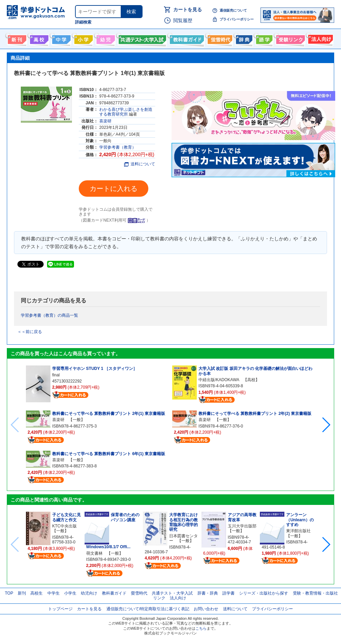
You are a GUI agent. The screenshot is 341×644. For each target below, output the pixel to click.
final (56, 375)
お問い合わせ (206, 609)
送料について (140, 164)
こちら (201, 628)
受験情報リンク (290, 38)
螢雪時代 (219, 38)
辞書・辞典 (208, 593)
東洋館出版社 (298, 531)
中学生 (54, 593)
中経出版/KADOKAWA (219, 380)
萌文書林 (94, 553)
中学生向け (61, 38)
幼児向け (105, 38)
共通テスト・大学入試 (142, 38)
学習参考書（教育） (118, 147)
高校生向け (38, 38)
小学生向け (83, 38)
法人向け (320, 38)
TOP (9, 593)
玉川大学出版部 (242, 526)
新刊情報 (16, 38)
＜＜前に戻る (30, 332)
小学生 (70, 593)
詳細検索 (83, 22)
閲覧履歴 (183, 20)
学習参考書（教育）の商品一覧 (49, 315)
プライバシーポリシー (237, 19)
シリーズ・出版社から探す (264, 593)
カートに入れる (114, 189)
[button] (326, 425)
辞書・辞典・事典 (243, 38)
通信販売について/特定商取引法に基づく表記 (148, 609)
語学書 (263, 38)
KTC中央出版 (64, 526)
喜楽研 (105, 121)
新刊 (22, 593)
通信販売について (233, 10)
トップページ (60, 609)
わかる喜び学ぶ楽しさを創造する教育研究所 (126, 112)
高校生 (36, 593)
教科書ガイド (186, 38)
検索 (131, 12)
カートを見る (188, 10)
